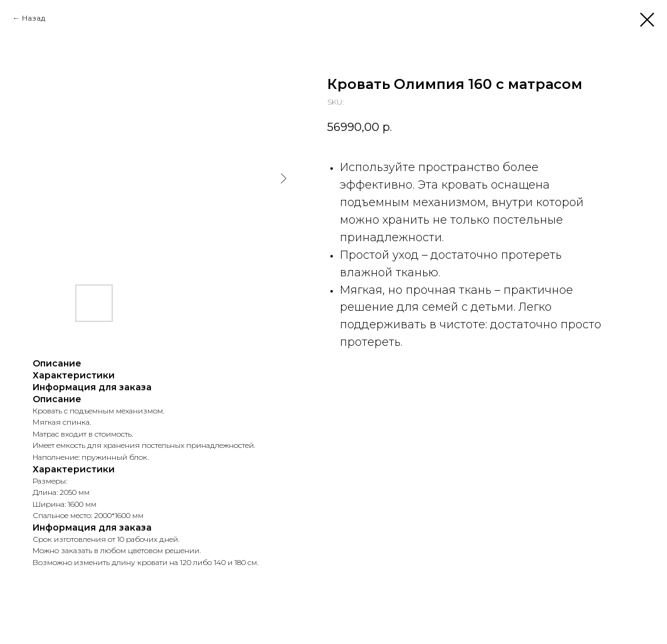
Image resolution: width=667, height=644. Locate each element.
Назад (34, 18)
